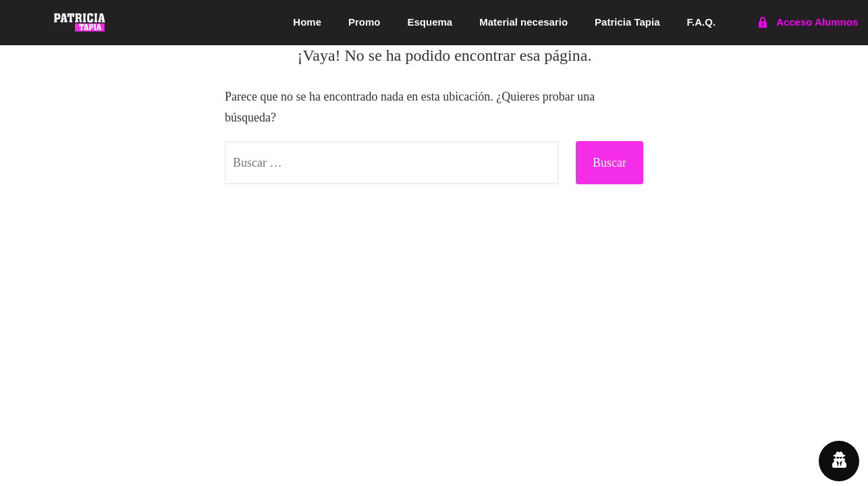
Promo (364, 22)
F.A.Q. (702, 22)
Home (307, 22)
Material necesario (523, 22)
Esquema (430, 22)
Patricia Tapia (627, 22)
